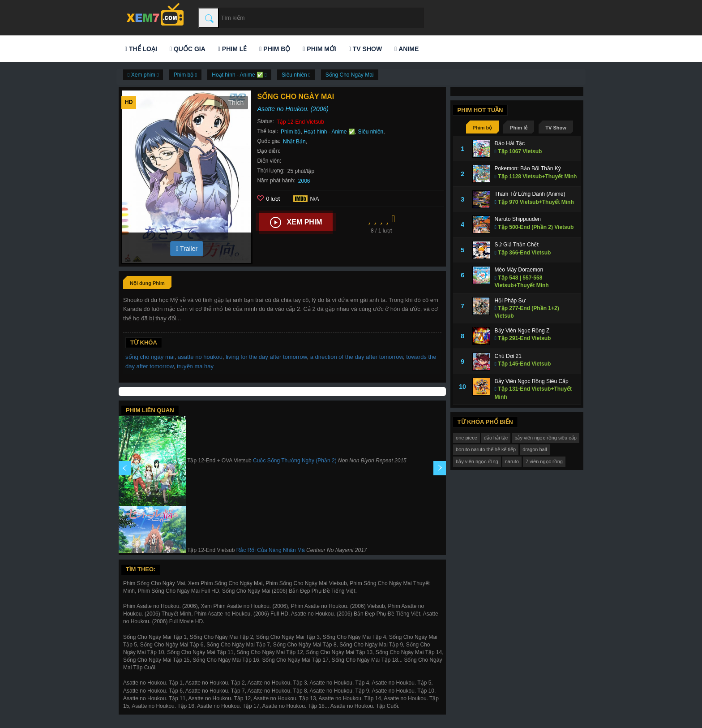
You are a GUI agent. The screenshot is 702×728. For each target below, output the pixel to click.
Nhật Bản (294, 142)
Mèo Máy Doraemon (519, 270)
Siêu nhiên (371, 132)
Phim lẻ (232, 49)
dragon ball (535, 449)
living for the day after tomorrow (266, 357)
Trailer (187, 249)
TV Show (365, 49)
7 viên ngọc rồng (544, 461)
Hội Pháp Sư (510, 301)
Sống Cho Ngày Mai (350, 75)
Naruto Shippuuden (518, 219)
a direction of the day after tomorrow (357, 357)
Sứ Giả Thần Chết (517, 245)
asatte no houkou (200, 357)
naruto (512, 461)
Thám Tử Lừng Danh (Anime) (530, 194)
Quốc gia (188, 49)
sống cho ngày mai (150, 357)
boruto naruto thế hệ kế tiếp (486, 449)
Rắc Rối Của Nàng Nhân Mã (271, 550)
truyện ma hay (195, 366)
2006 (304, 181)
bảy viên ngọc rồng (477, 461)
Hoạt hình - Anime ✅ (329, 132)
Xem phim (296, 223)
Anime (407, 49)
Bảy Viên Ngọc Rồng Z (522, 331)
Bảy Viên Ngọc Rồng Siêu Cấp (532, 381)
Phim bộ (275, 49)
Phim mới (319, 49)
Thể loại (141, 49)
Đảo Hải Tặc (510, 143)
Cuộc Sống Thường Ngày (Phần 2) (295, 461)
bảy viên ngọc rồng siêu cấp (546, 438)
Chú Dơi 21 (508, 356)
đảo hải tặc (496, 438)
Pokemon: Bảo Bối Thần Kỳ (528, 168)
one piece (467, 438)
